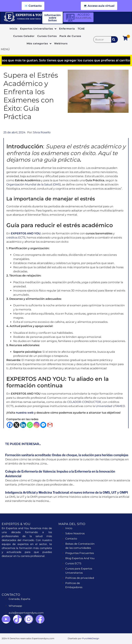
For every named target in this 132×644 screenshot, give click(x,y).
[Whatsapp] (30, 425)
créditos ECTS (16, 238)
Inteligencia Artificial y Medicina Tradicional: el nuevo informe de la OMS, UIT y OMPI (67, 492)
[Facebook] (10, 425)
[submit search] (114, 39)
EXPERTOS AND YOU (26, 233)
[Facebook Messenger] (43, 425)
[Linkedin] (23, 425)
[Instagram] (37, 425)
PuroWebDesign (91, 638)
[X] (16, 425)
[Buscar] (102, 39)
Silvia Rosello (42, 132)
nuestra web (24, 413)
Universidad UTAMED (110, 406)
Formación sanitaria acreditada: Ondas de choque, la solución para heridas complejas (67, 455)
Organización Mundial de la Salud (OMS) (34, 184)
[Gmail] (50, 425)
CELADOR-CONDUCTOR (84, 402)
